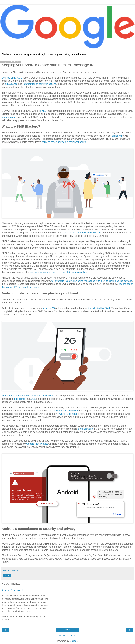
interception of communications (40, 84)
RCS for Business (67, 414)
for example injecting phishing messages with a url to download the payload (92, 281)
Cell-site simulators (12, 78)
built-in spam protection (66, 411)
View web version (67, 636)
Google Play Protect (37, 444)
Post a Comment (12, 590)
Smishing (117, 136)
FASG (43, 111)
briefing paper (9, 117)
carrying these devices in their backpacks (64, 142)
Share (7, 575)
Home (67, 630)
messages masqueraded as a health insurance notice (58, 272)
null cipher (20, 399)
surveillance (11, 84)
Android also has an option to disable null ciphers (28, 396)
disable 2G (49, 308)
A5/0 (34, 399)
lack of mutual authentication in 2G (83, 233)
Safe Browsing (86, 429)
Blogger (73, 641)
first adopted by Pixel (99, 308)
